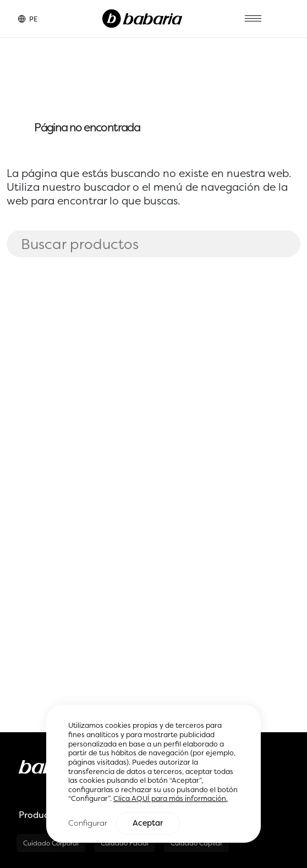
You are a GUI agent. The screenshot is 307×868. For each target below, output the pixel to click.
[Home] (142, 18)
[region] (154, 774)
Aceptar (148, 823)
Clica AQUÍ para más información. (171, 799)
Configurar (88, 823)
